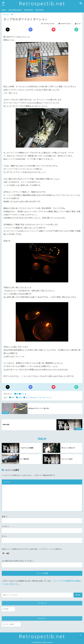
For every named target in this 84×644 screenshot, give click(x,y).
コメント (8, 482)
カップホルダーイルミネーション (39, 398)
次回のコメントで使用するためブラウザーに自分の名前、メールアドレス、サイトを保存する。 (32, 549)
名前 (5, 516)
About (4, 10)
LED (20, 398)
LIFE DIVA (39, 10)
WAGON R (28, 10)
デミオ (24, 394)
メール (5, 526)
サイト (4, 536)
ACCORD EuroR (15, 10)
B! (31, 29)
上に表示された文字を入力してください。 (18, 561)
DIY (13, 398)
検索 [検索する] (78, 595)
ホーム (6, 14)
